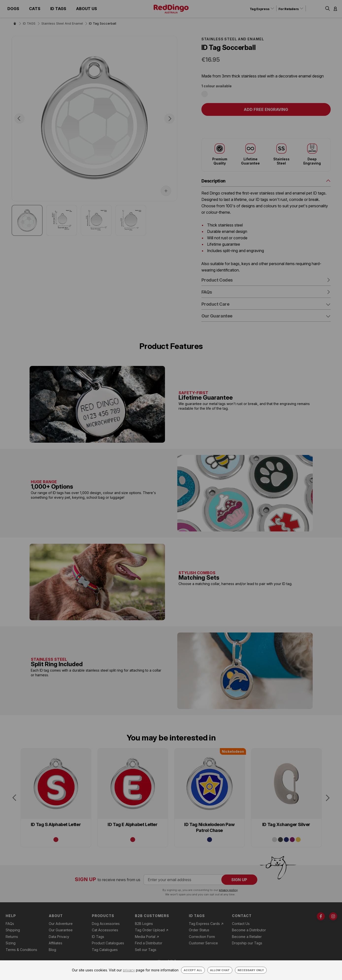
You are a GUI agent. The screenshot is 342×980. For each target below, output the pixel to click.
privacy (129, 970)
